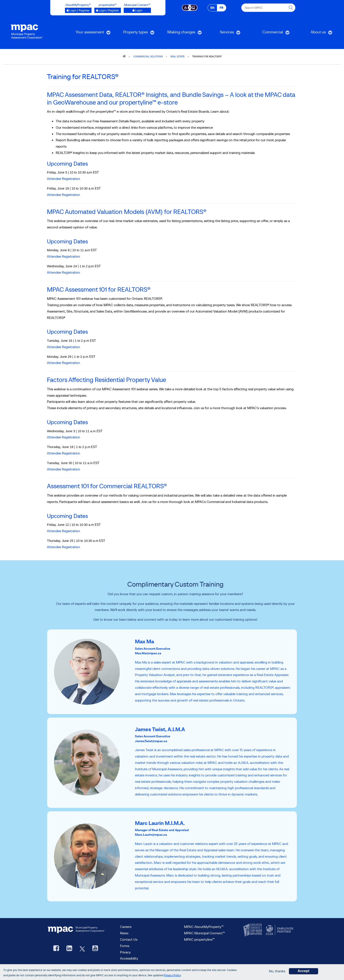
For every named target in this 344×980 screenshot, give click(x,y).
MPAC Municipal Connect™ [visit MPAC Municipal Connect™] (204, 933)
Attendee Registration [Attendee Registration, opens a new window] (64, 179)
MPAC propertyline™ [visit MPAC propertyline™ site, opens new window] (199, 939)
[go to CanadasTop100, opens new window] (253, 930)
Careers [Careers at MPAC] (126, 927)
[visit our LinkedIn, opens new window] (69, 949)
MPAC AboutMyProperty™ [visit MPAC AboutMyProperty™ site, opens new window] (204, 927)
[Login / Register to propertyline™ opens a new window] (108, 10)
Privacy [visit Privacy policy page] (125, 952)
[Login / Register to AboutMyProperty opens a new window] (78, 10)
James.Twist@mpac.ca (151, 741)
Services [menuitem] (223, 33)
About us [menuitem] (314, 33)
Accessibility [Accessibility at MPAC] (129, 958)
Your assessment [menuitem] (89, 33)
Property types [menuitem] (134, 33)
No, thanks (277, 971)
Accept (304, 971)
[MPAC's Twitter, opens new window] (82, 949)
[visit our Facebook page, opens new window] (56, 949)
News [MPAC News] (124, 933)
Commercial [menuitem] (270, 33)
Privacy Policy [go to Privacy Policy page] (172, 975)
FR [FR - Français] (221, 8)
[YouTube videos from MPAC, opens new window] (95, 949)
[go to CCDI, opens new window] (279, 930)
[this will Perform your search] (291, 8)
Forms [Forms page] (125, 946)
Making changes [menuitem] (181, 33)
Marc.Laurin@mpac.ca (151, 835)
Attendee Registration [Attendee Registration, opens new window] (64, 531)
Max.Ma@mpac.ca (148, 653)
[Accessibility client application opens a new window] (190, 7)
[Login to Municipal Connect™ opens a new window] (137, 10)
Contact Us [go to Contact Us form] (129, 939)
